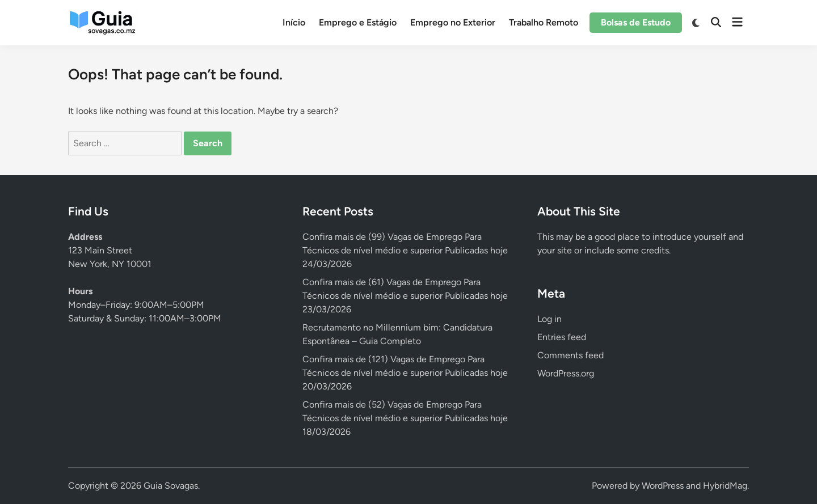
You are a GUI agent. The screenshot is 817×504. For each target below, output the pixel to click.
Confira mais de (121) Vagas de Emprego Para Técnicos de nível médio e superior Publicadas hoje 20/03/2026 (405, 373)
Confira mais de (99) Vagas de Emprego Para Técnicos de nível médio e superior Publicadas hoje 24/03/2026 (405, 250)
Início (294, 22)
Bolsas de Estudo (636, 22)
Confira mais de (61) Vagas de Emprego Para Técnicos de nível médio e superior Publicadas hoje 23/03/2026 (405, 296)
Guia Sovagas (171, 486)
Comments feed (570, 355)
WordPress (663, 486)
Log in (549, 319)
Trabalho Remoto (544, 22)
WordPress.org (566, 373)
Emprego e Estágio (358, 22)
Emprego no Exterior (453, 22)
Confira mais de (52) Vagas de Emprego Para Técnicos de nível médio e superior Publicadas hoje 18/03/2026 (405, 418)
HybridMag (725, 486)
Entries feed (562, 337)
